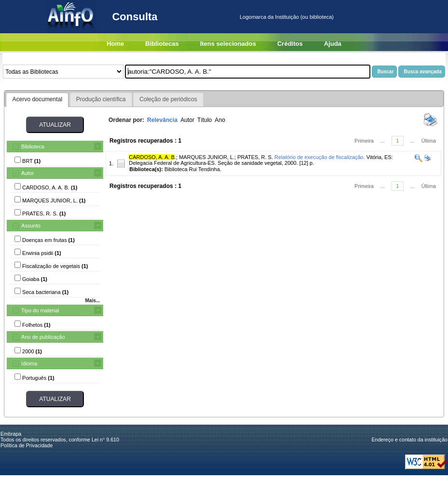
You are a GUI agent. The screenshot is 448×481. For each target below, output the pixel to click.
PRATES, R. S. (255, 157)
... (383, 141)
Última (429, 141)
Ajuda (333, 44)
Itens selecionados (228, 44)
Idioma (29, 363)
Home (115, 44)
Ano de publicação (43, 337)
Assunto (31, 226)
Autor (27, 173)
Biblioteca (33, 147)
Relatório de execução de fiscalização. (320, 157)
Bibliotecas (162, 44)
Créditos (290, 44)
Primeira (364, 141)
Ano (220, 120)
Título (204, 120)
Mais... (92, 301)
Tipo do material (40, 310)
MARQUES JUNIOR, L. (207, 157)
